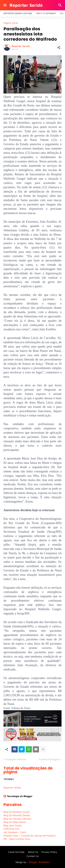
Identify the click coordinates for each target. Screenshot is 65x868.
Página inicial (11, 23)
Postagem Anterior (16, 759)
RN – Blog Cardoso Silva (17, 839)
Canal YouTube (16, 852)
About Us (33, 852)
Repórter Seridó (26, 5)
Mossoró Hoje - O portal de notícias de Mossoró (29, 836)
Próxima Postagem (49, 759)
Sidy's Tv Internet (46, 13)
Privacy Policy (49, 852)
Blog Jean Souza (12, 825)
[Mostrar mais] (43, 749)
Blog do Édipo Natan (15, 822)
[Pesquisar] (60, 5)
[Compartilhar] (59, 48)
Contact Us (33, 856)
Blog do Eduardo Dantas (17, 815)
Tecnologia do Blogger (18, 796)
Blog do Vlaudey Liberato (17, 819)
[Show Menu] (5, 5)
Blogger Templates (39, 862)
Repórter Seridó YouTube (18, 13)
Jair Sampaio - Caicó (15, 832)
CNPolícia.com (11, 829)
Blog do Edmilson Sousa (16, 812)
